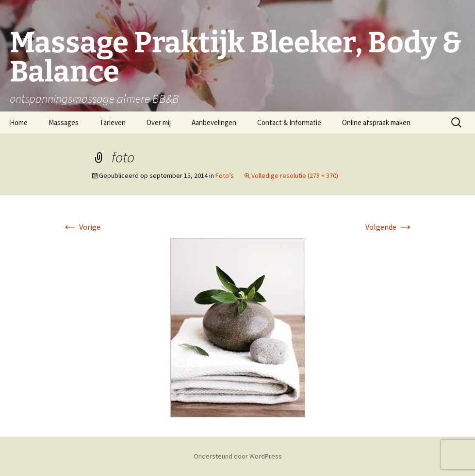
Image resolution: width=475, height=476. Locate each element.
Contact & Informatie (289, 122)
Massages (64, 122)
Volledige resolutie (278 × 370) (295, 175)
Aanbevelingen (214, 122)
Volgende (389, 227)
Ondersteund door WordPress (238, 456)
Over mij (159, 122)
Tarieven (113, 122)
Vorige (81, 227)
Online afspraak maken (376, 122)
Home (19, 122)
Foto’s (225, 175)
